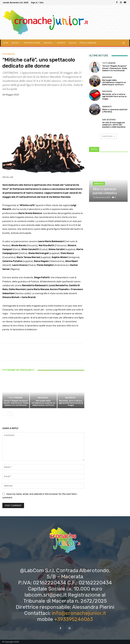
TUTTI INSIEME (15, 398)
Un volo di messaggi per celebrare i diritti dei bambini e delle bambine (114, 125)
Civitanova (9, 54)
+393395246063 (74, 619)
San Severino (109, 120)
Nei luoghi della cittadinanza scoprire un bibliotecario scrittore (43, 403)
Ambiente (107, 107)
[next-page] (10, 414)
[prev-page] (4, 414)
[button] (124, 43)
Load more (108, 136)
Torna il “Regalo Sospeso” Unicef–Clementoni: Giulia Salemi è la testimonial (16, 403)
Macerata (43, 398)
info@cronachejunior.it (79, 613)
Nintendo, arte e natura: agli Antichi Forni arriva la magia (71, 403)
